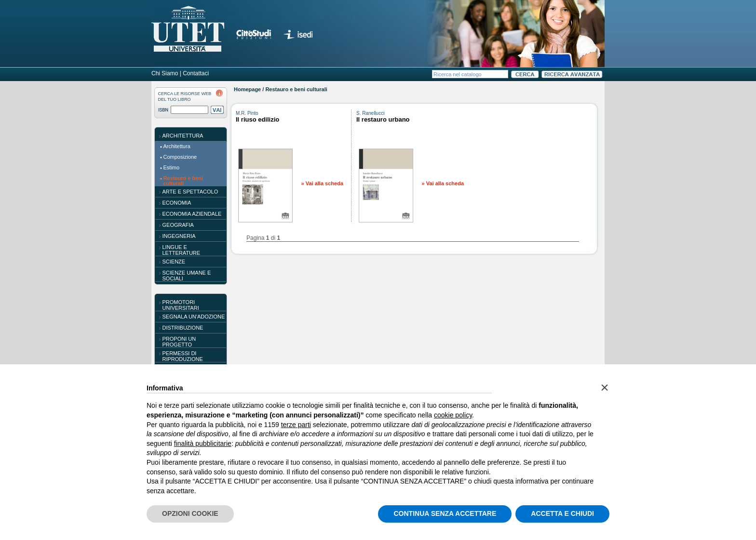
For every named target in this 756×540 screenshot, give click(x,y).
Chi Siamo (165, 73)
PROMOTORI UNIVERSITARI (181, 305)
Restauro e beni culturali (183, 181)
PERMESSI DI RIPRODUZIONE (183, 356)
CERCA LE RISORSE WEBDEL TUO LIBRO (185, 97)
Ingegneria (179, 236)
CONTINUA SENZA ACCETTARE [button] (445, 513)
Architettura (183, 136)
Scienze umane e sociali (187, 276)
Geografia (178, 225)
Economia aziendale (192, 214)
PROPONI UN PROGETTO (179, 342)
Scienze (174, 262)
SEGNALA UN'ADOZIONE (194, 317)
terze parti (296, 425)
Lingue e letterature (182, 250)
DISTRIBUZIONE (183, 328)
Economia (177, 203)
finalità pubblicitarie (203, 443)
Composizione (180, 157)
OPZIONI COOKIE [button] (190, 513)
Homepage (247, 89)
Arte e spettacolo (190, 192)
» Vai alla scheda (322, 183)
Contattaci (196, 73)
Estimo (172, 167)
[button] (605, 388)
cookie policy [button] (453, 415)
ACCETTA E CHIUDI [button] (562, 513)
